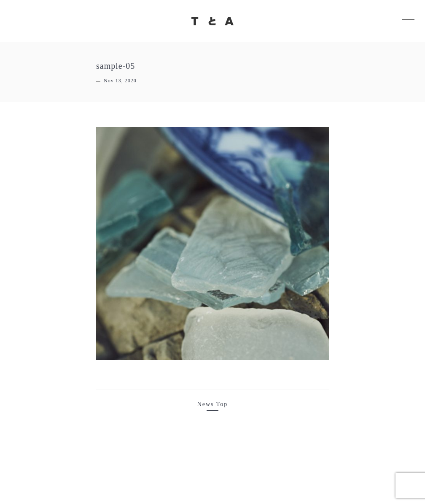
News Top (213, 404)
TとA (212, 21)
